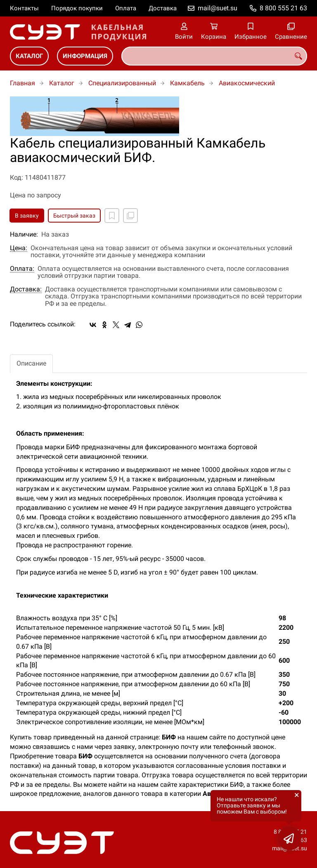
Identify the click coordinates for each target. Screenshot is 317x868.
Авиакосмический (247, 83)
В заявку (27, 216)
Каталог (29, 56)
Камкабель (187, 83)
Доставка (163, 8)
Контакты (24, 8)
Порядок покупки (77, 8)
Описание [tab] (31, 363)
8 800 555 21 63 (283, 8)
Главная (22, 83)
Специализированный (122, 83)
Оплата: (22, 269)
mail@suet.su (218, 8)
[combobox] (214, 56)
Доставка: (26, 289)
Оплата (126, 8)
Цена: (19, 248)
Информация (85, 56)
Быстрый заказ (74, 216)
